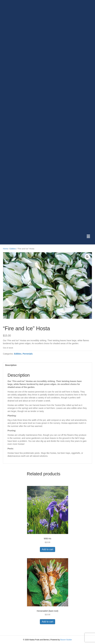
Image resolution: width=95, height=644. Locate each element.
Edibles (13, 249)
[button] (87, 257)
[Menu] (88, 236)
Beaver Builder (66, 640)
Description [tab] (11, 365)
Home (5, 249)
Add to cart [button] (47, 549)
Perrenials (28, 354)
